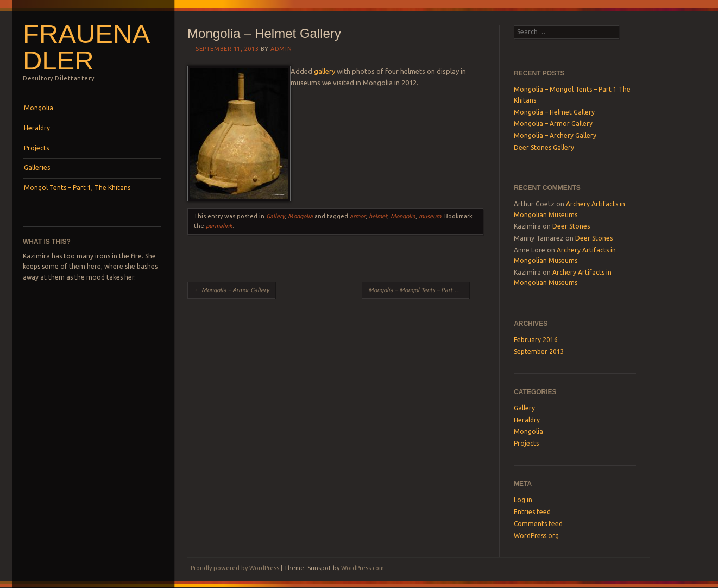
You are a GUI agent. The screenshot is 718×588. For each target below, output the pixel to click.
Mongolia (39, 108)
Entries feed (532, 512)
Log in (523, 500)
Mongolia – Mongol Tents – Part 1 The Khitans (419, 290)
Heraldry (37, 128)
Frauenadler (86, 47)
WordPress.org (536, 536)
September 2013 (539, 352)
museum (430, 216)
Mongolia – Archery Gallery (555, 135)
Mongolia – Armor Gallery (231, 290)
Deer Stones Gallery (544, 147)
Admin (281, 49)
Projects (36, 148)
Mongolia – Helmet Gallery (554, 112)
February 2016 (536, 340)
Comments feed (538, 524)
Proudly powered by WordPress (235, 568)
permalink (219, 226)
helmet (378, 216)
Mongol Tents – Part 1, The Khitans (77, 188)
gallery (325, 71)
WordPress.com (363, 568)
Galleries (37, 167)
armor (358, 216)
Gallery (275, 216)
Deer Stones (571, 226)
